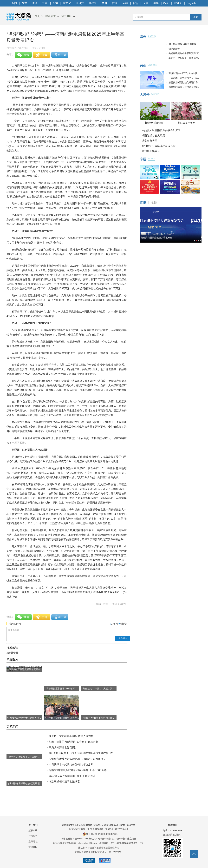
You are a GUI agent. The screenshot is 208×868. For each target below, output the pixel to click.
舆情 (55, 3)
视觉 (24, 3)
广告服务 (33, 836)
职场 (135, 3)
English (191, 3)
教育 (104, 3)
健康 (115, 3)
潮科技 (80, 3)
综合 (166, 3)
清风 (156, 3)
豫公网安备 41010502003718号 (100, 834)
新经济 (93, 3)
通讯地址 (33, 841)
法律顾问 (33, 847)
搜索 (196, 17)
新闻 (14, 3)
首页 (37, 16)
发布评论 (123, 638)
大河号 (178, 3)
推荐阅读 (12, 648)
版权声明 (33, 830)
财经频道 (51, 16)
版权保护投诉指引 (172, 835)
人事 (146, 3)
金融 (125, 3)
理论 (35, 3)
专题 (45, 3)
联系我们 (172, 825)
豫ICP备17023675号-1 (117, 829)
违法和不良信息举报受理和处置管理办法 (99, 848)
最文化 (67, 3)
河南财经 (66, 16)
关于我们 (33, 825)
